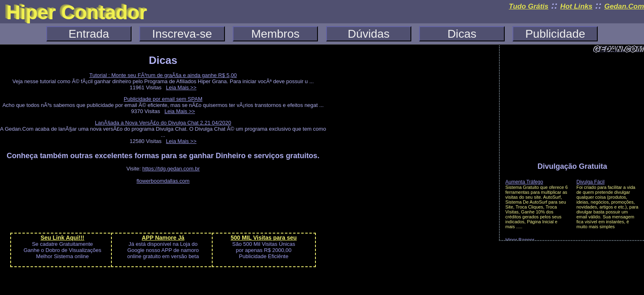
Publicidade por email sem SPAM (163, 99)
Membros (275, 34)
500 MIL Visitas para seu (264, 238)
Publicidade (555, 34)
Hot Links (576, 6)
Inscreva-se (182, 34)
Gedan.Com (624, 6)
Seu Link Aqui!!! (62, 238)
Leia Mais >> (181, 87)
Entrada (89, 34)
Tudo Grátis (529, 6)
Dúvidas (369, 34)
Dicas (462, 34)
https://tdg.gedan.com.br (171, 169)
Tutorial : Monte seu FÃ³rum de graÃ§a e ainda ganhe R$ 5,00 (163, 75)
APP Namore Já (163, 238)
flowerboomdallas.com (163, 181)
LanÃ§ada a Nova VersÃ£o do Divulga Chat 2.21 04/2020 (163, 123)
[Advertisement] (163, 208)
